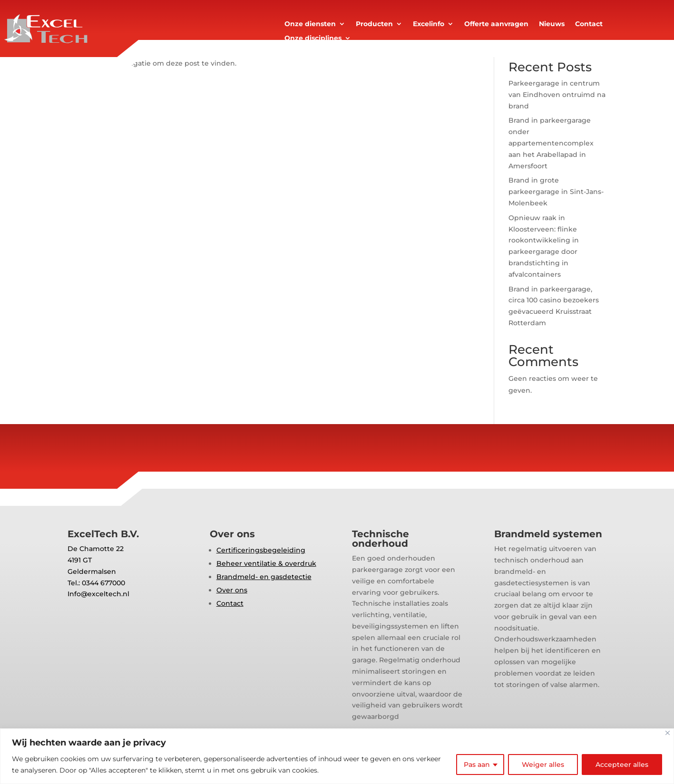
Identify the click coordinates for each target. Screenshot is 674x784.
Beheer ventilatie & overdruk (266, 563)
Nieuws (552, 24)
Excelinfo (429, 24)
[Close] (668, 733)
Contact (589, 24)
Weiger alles (543, 765)
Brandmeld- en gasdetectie (264, 577)
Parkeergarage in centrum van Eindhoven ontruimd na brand (557, 95)
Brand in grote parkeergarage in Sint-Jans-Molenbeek (556, 192)
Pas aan (477, 765)
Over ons (232, 590)
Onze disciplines (313, 39)
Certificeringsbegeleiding (261, 550)
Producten (374, 24)
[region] (337, 756)
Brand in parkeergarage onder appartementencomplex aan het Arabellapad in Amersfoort (551, 143)
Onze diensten (310, 24)
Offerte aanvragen (496, 24)
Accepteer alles (622, 765)
